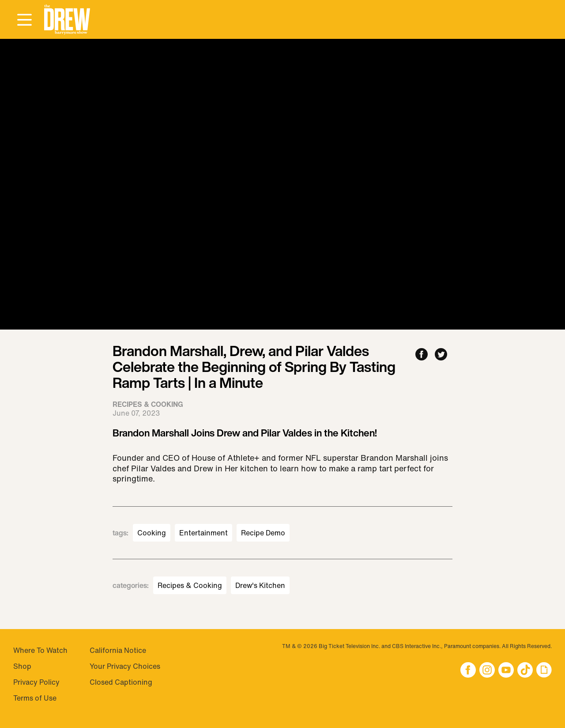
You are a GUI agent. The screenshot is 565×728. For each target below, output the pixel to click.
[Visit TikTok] (525, 671)
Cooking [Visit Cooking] (152, 533)
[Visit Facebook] (468, 671)
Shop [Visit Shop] (22, 666)
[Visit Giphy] (544, 671)
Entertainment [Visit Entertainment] (203, 533)
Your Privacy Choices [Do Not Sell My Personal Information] (125, 666)
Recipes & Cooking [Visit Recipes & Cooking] (190, 585)
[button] (67, 20)
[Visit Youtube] (506, 671)
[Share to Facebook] (422, 355)
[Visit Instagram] (487, 671)
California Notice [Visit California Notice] (118, 650)
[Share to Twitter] (441, 355)
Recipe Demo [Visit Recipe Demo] (263, 533)
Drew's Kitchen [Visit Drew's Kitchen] (260, 585)
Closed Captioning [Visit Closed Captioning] (121, 682)
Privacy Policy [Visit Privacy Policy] (36, 682)
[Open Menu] (24, 20)
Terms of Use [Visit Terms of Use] (35, 698)
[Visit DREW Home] (67, 20)
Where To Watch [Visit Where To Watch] (40, 650)
